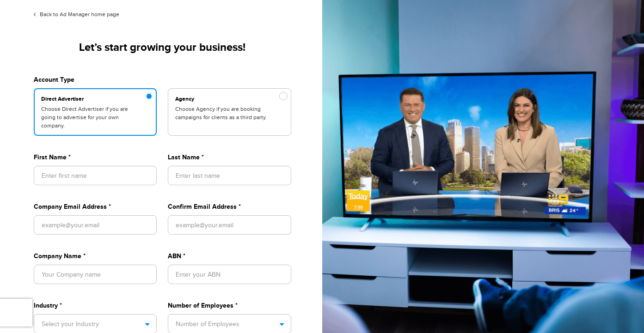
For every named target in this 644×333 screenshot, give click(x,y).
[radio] (95, 112)
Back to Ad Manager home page (77, 14)
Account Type (54, 79)
